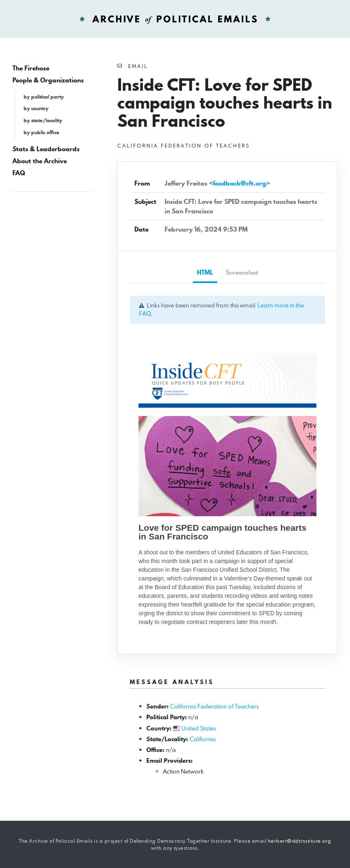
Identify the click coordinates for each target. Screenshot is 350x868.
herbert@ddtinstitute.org (300, 841)
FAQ (19, 173)
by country (36, 108)
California (203, 739)
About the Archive (40, 161)
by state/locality (43, 120)
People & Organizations (48, 80)
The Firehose (31, 68)
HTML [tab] (205, 272)
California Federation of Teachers (214, 706)
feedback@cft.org (239, 183)
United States (199, 728)
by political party (44, 97)
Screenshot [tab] (242, 272)
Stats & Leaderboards (46, 149)
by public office (41, 132)
